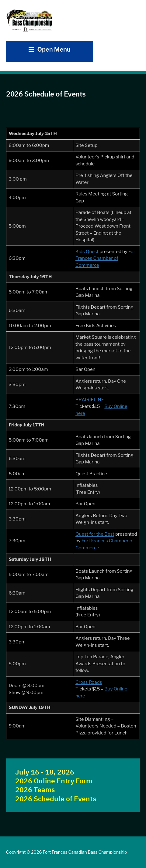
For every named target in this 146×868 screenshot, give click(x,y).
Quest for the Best (95, 534)
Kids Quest (87, 252)
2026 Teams (35, 790)
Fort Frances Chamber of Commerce (106, 258)
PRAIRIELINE (90, 400)
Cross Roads (89, 682)
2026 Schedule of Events (56, 799)
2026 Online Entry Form (54, 781)
